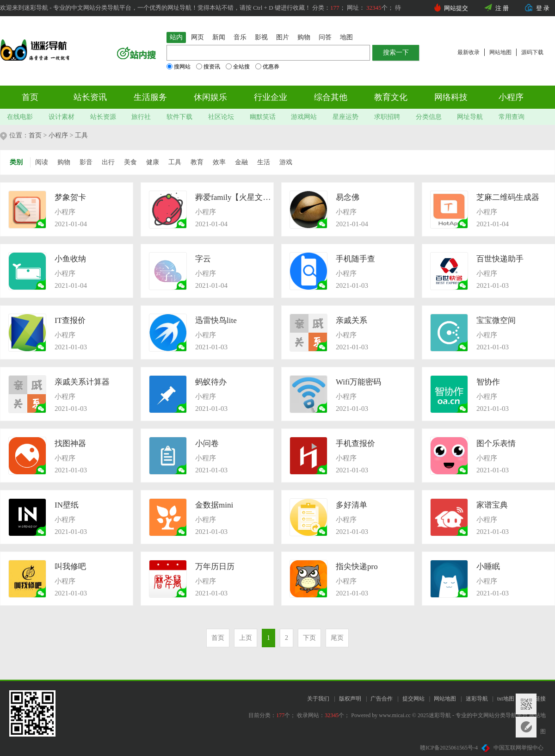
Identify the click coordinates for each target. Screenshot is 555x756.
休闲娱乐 (210, 97)
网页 (197, 37)
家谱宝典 (492, 505)
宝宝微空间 (496, 320)
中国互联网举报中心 (512, 748)
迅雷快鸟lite (216, 320)
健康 (153, 162)
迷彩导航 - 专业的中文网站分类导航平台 (478, 715)
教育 (197, 162)
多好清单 (351, 505)
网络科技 (451, 97)
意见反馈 (526, 727)
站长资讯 (90, 97)
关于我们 (318, 699)
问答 (325, 37)
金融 (241, 162)
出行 (108, 162)
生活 (264, 162)
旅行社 (141, 117)
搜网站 (179, 67)
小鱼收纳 (70, 259)
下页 (309, 638)
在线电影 (20, 117)
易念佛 (348, 197)
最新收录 (469, 52)
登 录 (543, 8)
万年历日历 (215, 567)
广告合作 (382, 699)
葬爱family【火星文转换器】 (234, 197)
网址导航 (470, 117)
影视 (261, 37)
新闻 (219, 37)
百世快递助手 (500, 259)
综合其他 (331, 97)
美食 (130, 162)
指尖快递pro (357, 567)
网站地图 (500, 52)
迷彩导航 (477, 699)
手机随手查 (355, 259)
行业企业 (271, 97)
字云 (203, 259)
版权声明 (350, 699)
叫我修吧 (70, 567)
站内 (176, 37)
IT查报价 (70, 320)
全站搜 (238, 67)
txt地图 (506, 699)
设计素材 (62, 117)
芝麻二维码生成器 (508, 197)
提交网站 (413, 699)
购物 (304, 37)
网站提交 (456, 8)
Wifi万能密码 (358, 382)
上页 (246, 638)
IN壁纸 (67, 505)
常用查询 (512, 117)
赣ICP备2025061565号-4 (449, 748)
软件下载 (179, 117)
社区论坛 (221, 117)
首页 (30, 97)
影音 (86, 162)
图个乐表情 (496, 443)
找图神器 (70, 443)
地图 (346, 37)
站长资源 (103, 117)
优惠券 (267, 67)
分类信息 (429, 117)
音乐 (240, 37)
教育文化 (391, 97)
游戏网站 (304, 117)
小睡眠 (488, 567)
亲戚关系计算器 (82, 382)
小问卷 (207, 443)
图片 (283, 37)
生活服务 (150, 97)
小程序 (511, 97)
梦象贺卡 (70, 197)
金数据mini (214, 505)
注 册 (502, 8)
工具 (81, 135)
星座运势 (345, 117)
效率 (219, 162)
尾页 (337, 638)
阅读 (42, 162)
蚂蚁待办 (211, 382)
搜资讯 (208, 67)
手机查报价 (355, 443)
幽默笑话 (263, 117)
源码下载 (532, 52)
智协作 (488, 382)
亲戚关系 (351, 320)
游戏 (286, 162)
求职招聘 (387, 117)
